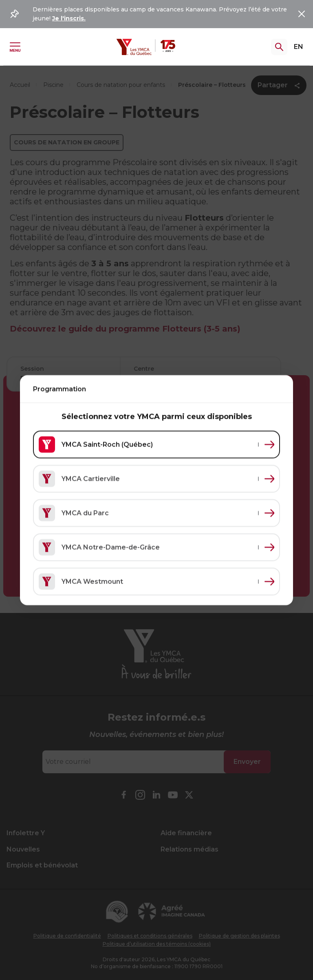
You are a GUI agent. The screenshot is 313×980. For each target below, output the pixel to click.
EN (299, 47)
